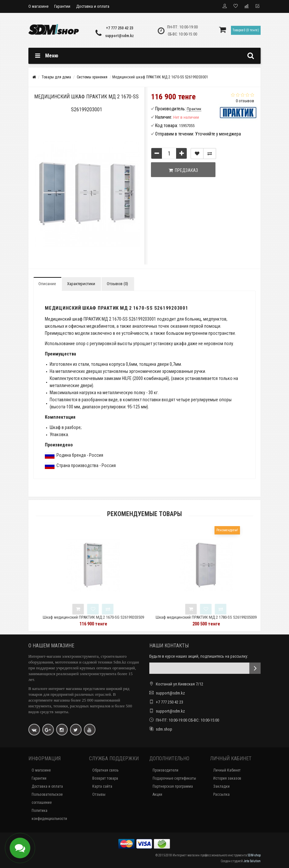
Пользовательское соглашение (47, 798)
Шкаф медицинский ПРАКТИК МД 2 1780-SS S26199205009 (221, 617)
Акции (157, 794)
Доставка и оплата (93, 6)
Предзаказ (183, 170)
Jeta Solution (252, 861)
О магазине (38, 6)
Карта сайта (102, 786)
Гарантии (62, 6)
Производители (165, 770)
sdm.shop (164, 729)
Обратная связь (105, 770)
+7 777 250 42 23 (120, 28)
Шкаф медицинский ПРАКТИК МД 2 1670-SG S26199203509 (108, 617)
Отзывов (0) (117, 284)
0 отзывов (245, 101)
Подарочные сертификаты (174, 778)
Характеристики (81, 284)
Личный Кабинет (227, 770)
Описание (47, 284)
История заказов (227, 778)
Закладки (221, 786)
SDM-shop (254, 855)
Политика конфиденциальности (49, 815)
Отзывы (99, 794)
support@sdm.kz (120, 36)
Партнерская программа (173, 786)
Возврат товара (105, 778)
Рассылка (221, 794)
